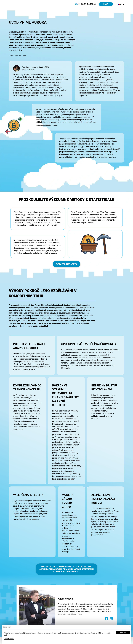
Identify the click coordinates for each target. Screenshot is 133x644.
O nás (77, 4)
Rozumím (123, 632)
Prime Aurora (14, 56)
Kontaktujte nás (88, 4)
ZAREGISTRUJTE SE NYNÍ (66, 264)
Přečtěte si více (9, 639)
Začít (106, 4)
